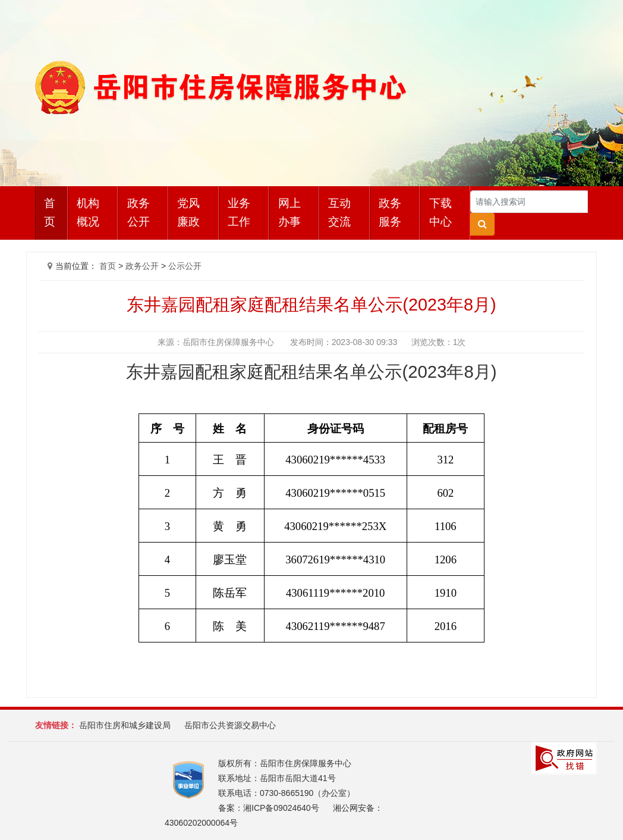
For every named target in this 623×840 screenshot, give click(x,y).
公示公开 (185, 266)
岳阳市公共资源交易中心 (230, 725)
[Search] (529, 202)
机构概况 (88, 212)
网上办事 (290, 212)
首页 (50, 212)
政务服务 (390, 212)
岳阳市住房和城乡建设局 (125, 725)
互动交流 (339, 212)
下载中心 (440, 212)
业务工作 (239, 212)
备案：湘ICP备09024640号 (269, 808)
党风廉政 (188, 212)
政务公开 (139, 212)
